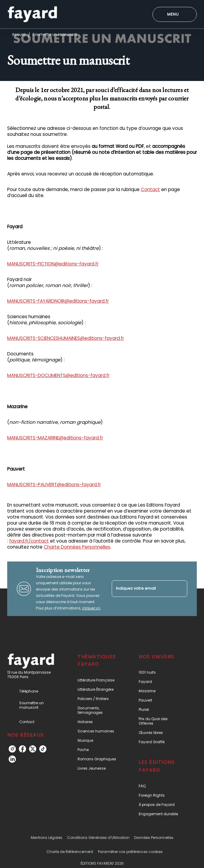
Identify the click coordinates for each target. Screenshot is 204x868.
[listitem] (12, 749)
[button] (99, 680)
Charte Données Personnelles (77, 547)
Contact (150, 189)
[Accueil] (32, 14)
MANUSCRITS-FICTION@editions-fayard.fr (53, 264)
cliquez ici (91, 608)
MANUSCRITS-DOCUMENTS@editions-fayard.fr (58, 375)
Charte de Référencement (70, 852)
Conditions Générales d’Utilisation (98, 838)
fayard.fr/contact (29, 541)
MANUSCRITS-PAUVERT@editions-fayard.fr (54, 485)
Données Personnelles (154, 838)
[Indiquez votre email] (142, 589)
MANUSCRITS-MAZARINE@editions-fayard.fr (55, 438)
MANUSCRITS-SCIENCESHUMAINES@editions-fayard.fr (66, 338)
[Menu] (175, 14)
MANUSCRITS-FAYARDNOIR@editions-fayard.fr (58, 301)
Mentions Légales (47, 838)
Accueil (19, 34)
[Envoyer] (180, 589)
